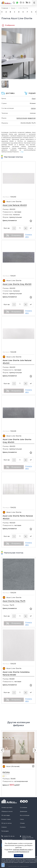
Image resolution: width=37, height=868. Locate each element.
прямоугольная (22, 118)
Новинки (4, 827)
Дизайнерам (24, 811)
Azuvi (34, 98)
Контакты (23, 827)
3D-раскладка (6, 815)
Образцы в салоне (7, 811)
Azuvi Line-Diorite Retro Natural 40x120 (18, 517)
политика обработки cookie (22, 850)
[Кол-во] (20, 228)
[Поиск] (14, 3)
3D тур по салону (7, 823)
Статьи (22, 819)
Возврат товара (6, 819)
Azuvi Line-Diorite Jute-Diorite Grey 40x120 (17, 441)
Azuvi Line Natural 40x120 (15, 205)
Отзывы (22, 823)
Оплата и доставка (7, 808)
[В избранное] (31, 221)
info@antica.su (8, 840)
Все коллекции (25, 815)
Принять (18, 856)
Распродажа (5, 831)
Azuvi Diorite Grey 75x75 (14, 601)
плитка (33, 108)
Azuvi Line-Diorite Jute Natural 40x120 (17, 362)
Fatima (6, 772)
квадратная (32, 118)
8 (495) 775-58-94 (9, 836)
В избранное (8, 25)
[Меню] (34, 3)
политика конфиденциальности (19, 852)
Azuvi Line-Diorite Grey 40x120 (17, 284)
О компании (24, 808)
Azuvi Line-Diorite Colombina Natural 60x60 (16, 673)
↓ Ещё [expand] (21, 152)
